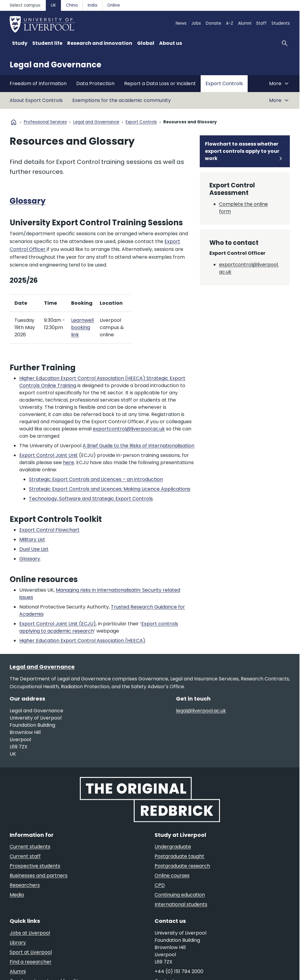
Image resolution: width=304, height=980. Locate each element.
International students (181, 904)
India (92, 5)
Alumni (245, 23)
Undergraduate (173, 847)
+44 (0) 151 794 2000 (179, 971)
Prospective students (35, 866)
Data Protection (95, 83)
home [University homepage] (14, 122)
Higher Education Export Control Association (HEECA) (82, 641)
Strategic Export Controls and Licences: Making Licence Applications (110, 489)
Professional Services (45, 122)
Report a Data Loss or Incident (160, 83)
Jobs (196, 23)
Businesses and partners (39, 875)
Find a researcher (31, 962)
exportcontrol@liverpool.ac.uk (129, 429)
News (181, 23)
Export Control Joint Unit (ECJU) (58, 624)
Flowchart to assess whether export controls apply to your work (242, 151)
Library (18, 943)
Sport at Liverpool (31, 952)
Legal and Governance (55, 65)
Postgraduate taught (179, 856)
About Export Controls (36, 100)
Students (281, 23)
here (69, 462)
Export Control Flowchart (49, 530)
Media (17, 895)
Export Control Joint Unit (49, 455)
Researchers (25, 885)
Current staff (25, 856)
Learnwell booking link (82, 327)
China (72, 5)
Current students (30, 847)
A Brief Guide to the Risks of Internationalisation (138, 446)
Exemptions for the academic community (122, 100)
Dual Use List (34, 549)
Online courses (172, 875)
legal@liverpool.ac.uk (201, 711)
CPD (160, 885)
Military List (32, 539)
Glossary (28, 201)
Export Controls (224, 83)
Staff (261, 23)
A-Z (230, 23)
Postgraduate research (182, 866)
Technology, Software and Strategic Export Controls (91, 499)
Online (114, 5)
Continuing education (180, 895)
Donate (213, 23)
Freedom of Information (38, 83)
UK (53, 5)
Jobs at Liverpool (30, 933)
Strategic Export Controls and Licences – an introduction (96, 479)
